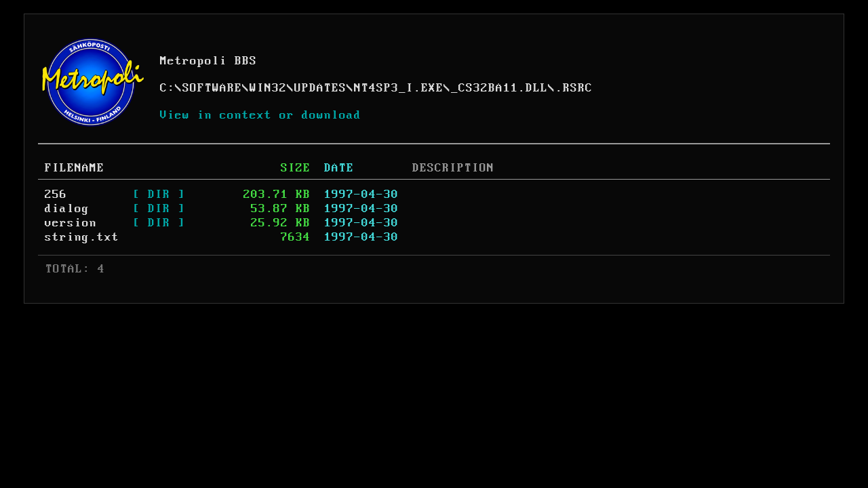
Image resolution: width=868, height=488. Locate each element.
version (71, 223)
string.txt (82, 237)
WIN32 (268, 88)
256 (56, 195)
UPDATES (320, 88)
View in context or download (261, 115)
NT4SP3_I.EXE (399, 88)
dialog (67, 209)
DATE (339, 168)
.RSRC (574, 88)
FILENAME (75, 168)
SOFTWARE (212, 88)
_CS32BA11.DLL (499, 88)
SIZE (296, 168)
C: (167, 88)
